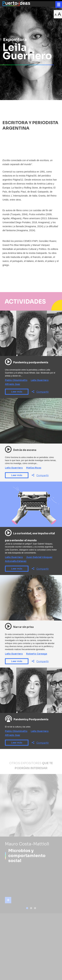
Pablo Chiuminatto (16, 380)
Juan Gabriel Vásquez (39, 557)
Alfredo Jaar (13, 384)
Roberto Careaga (37, 654)
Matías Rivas (34, 468)
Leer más (17, 392)
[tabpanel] (31, 844)
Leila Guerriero (40, 380)
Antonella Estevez (16, 561)
